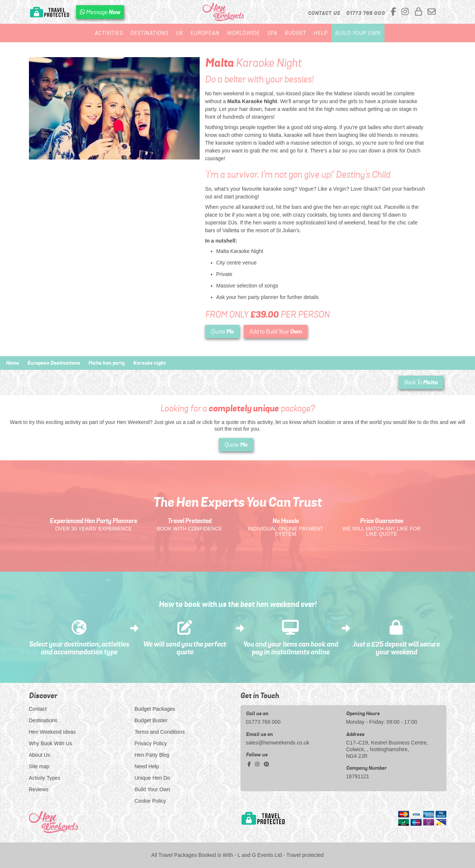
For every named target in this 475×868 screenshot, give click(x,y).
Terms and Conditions (160, 732)
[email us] (432, 12)
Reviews (39, 789)
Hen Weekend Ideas (53, 732)
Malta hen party (107, 363)
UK (179, 33)
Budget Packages (155, 709)
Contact (38, 709)
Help (321, 33)
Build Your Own (358, 33)
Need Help (147, 766)
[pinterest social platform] (266, 764)
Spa (272, 33)
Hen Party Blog (152, 755)
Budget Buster (151, 720)
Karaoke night (149, 363)
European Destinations (54, 363)
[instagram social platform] (406, 12)
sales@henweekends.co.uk (278, 743)
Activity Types (45, 778)
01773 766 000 (263, 722)
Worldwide (243, 33)
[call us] (366, 13)
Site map (39, 766)
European (205, 33)
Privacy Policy (151, 743)
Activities (109, 33)
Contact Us (324, 13)
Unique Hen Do (153, 778)
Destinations (149, 33)
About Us (40, 755)
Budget (295, 33)
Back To (421, 382)
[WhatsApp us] (100, 12)
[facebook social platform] (394, 12)
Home (12, 363)
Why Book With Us (51, 743)
